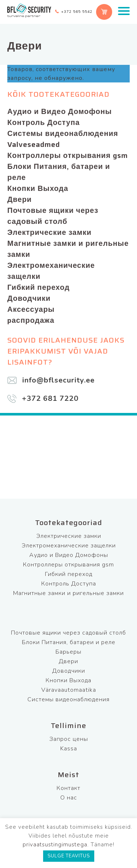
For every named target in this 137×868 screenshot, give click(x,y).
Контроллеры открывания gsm (68, 155)
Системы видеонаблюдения (63, 133)
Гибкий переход (39, 287)
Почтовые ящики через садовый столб (53, 216)
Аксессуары (31, 309)
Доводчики (29, 298)
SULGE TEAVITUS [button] (69, 856)
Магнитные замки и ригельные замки (68, 249)
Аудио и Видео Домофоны (60, 111)
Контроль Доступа (43, 122)
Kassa (69, 749)
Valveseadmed (34, 144)
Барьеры (68, 652)
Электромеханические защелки (51, 271)
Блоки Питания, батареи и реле (59, 172)
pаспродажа (31, 320)
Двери (20, 199)
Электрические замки (50, 232)
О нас (69, 798)
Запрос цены (69, 739)
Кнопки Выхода (38, 188)
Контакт (68, 788)
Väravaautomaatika (69, 690)
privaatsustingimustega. (56, 845)
